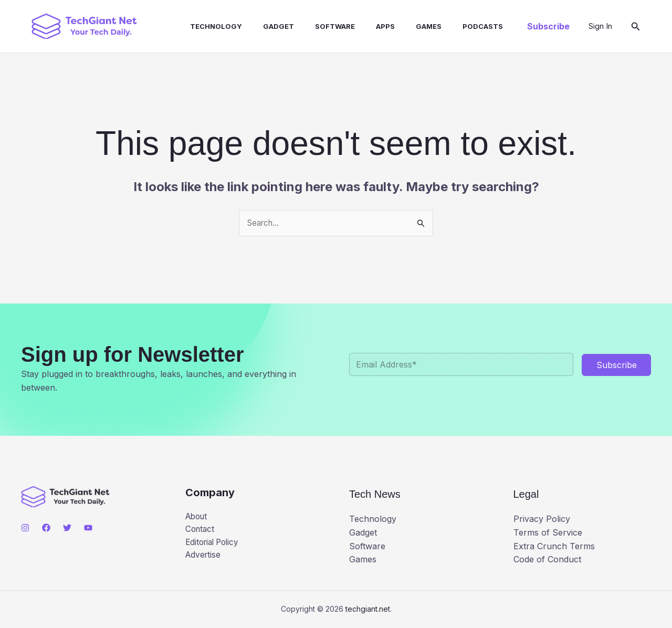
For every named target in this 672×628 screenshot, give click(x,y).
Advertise (204, 558)
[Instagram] (25, 528)
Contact (201, 531)
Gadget (264, 26)
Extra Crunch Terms (554, 547)
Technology (206, 26)
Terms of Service (548, 533)
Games (401, 26)
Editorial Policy (214, 545)
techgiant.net (368, 609)
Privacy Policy (542, 520)
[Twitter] (67, 528)
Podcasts (451, 26)
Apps (362, 26)
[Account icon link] (600, 26)
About (198, 517)
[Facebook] (46, 528)
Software (316, 26)
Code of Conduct (547, 560)
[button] (548, 26)
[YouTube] (88, 528)
